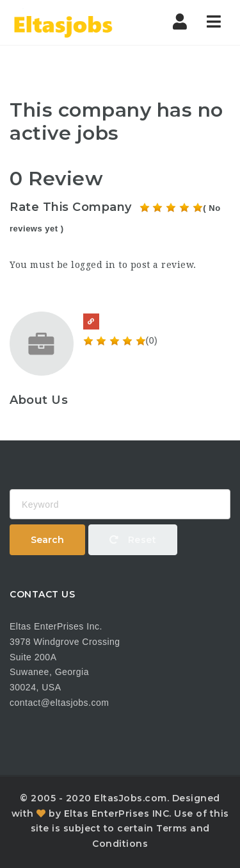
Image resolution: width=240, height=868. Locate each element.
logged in (93, 265)
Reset (133, 540)
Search (47, 540)
